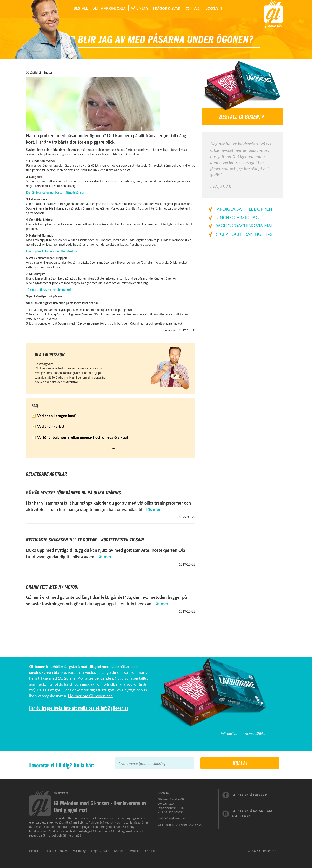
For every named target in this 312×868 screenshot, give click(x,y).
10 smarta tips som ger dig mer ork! (49, 289)
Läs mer (110, 448)
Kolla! (240, 763)
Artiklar (135, 851)
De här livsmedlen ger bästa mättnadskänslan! (56, 192)
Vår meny (140, 8)
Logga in (214, 8)
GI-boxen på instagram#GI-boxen (252, 813)
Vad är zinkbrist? (51, 426)
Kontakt (193, 8)
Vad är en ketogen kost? (57, 416)
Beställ (81, 8)
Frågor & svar (167, 8)
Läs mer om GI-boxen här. (90, 696)
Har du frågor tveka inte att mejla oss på (65, 708)
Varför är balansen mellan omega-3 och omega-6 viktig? (83, 437)
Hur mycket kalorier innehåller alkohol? (52, 251)
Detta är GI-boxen (109, 8)
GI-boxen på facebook (251, 795)
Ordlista (150, 851)
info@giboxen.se (115, 708)
